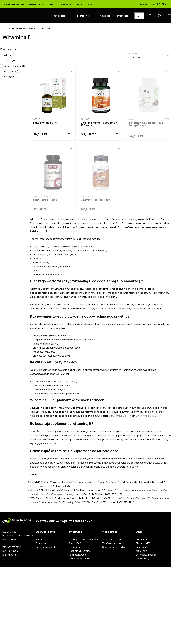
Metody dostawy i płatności (83, 539)
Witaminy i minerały (17, 28)
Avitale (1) (10, 61)
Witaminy (33, 28)
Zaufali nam (141, 551)
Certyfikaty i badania (146, 555)
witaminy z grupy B (146, 416)
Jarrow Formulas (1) (15, 66)
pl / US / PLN (161, 4)
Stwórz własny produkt (114, 547)
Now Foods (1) (12, 71)
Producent (41, 543)
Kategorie (59, 16)
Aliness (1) (10, 55)
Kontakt (144, 4)
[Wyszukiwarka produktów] (139, 16)
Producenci (83, 16)
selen (128, 416)
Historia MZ (142, 539)
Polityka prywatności (80, 559)
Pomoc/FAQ (75, 543)
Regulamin (74, 547)
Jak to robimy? (143, 559)
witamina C (118, 416)
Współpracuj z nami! (113, 539)
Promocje (123, 16)
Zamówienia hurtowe (113, 543)
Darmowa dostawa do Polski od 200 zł (23, 4)
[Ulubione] (71, 71)
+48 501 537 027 (84, 4)
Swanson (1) (11, 77)
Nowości (105, 16)
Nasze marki (142, 547)
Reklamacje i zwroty (46, 547)
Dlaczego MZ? (143, 543)
